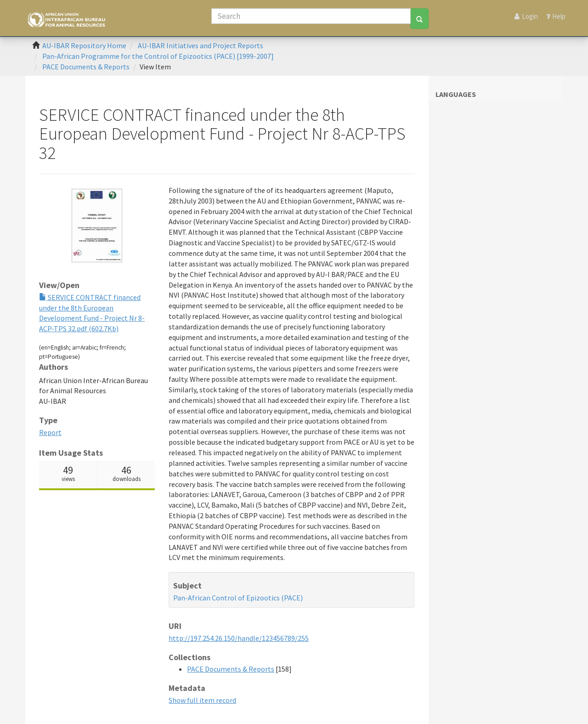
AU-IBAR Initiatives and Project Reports (201, 45)
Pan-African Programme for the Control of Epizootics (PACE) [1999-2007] (158, 56)
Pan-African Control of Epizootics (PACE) (238, 598)
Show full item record (202, 700)
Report (50, 432)
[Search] (311, 16)
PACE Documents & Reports (86, 67)
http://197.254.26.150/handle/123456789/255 (239, 638)
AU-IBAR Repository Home (84, 45)
